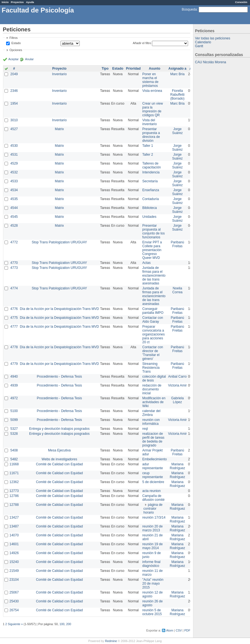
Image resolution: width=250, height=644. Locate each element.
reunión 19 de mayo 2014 (152, 546)
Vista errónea (152, 91)
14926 (14, 553)
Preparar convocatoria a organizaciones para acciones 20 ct (153, 334)
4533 (14, 181)
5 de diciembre (153, 482)
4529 (14, 163)
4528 (14, 226)
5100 (14, 411)
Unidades (149, 217)
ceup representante (152, 475)
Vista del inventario (149, 122)
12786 (14, 496)
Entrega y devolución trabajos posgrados (59, 429)
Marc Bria (177, 74)
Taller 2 (148, 155)
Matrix (59, 129)
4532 (14, 172)
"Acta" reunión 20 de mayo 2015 (153, 584)
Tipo (105, 69)
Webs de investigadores (59, 459)
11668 (14, 464)
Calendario (203, 42)
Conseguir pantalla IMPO (153, 311)
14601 (14, 544)
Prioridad (133, 69)
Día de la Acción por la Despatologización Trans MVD (59, 309)
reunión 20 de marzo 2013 (152, 528)
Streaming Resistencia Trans (151, 368)
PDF (187, 630)
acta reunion (151, 491)
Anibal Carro (177, 377)
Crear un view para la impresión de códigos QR (152, 109)
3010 (14, 120)
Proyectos (17, 2)
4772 (14, 242)
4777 (14, 327)
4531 (14, 155)
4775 (14, 318)
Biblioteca (149, 208)
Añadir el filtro (142, 43)
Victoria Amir (177, 385)
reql (145, 429)
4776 (14, 309)
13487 (14, 526)
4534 (14, 190)
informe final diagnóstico (151, 564)
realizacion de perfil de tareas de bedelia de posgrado (153, 440)
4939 (14, 385)
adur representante (152, 466)
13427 (14, 517)
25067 (14, 592)
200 (69, 624)
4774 (14, 288)
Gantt (199, 46)
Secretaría (150, 181)
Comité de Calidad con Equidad (59, 464)
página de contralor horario (153, 509)
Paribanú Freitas (177, 244)
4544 (14, 208)
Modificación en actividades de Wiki (154, 402)
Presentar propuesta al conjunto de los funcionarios (153, 231)
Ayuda (30, 2)
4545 (14, 217)
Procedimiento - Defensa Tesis (60, 377)
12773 (14, 491)
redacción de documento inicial (152, 389)
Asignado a (177, 69)
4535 (14, 199)
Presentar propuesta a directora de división (151, 135)
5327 (14, 429)
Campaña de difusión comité (153, 498)
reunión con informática (151, 422)
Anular (29, 59)
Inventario (59, 74)
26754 (14, 610)
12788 (14, 505)
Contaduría (150, 199)
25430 (14, 601)
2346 (14, 91)
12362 (14, 482)
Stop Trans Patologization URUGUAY (59, 242)
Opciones (16, 50)
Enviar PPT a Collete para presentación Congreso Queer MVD (152, 250)
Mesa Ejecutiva (59, 450)
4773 (14, 268)
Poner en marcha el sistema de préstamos (150, 80)
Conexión (241, 2)
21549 (14, 571)
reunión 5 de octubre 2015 (152, 612)
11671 (14, 473)
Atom (170, 630)
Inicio (5, 2)
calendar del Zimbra (151, 413)
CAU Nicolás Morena (211, 62)
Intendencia (151, 172)
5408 (14, 450)
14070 (14, 535)
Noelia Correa (177, 290)
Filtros (13, 38)
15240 (14, 562)
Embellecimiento (154, 459)
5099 (14, 420)
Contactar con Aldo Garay (153, 320)
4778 (14, 347)
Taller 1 (148, 146)
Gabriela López (177, 400)
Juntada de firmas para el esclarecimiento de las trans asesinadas (154, 276)
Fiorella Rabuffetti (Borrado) (177, 95)
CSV (179, 630)
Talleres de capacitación (152, 165)
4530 (14, 146)
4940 (14, 377)
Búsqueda (189, 9)
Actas (146, 263)
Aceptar (13, 59)
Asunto (155, 69)
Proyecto (59, 69)
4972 (14, 398)
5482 (14, 459)
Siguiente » (15, 624)
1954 (14, 103)
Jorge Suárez (177, 131)
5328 (14, 434)
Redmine (111, 641)
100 (62, 624)
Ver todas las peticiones (213, 38)
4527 (14, 129)
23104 (14, 580)
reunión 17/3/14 (154, 517)
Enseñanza (151, 190)
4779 (14, 364)
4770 (14, 263)
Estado (16, 43)
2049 (14, 74)
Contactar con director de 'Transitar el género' (153, 353)
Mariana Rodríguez (177, 466)
